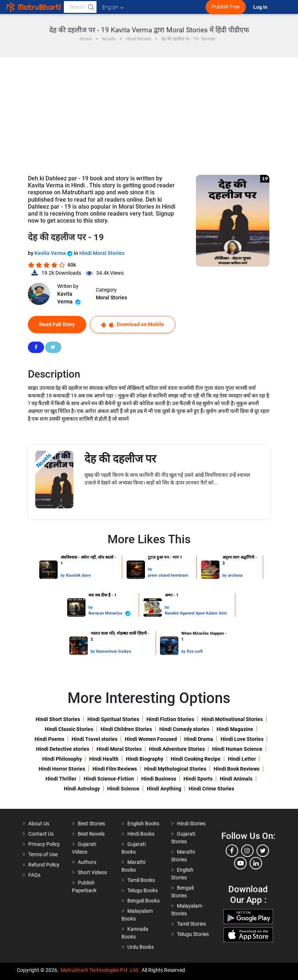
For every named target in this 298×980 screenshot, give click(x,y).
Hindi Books (141, 834)
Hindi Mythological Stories (175, 769)
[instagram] (247, 851)
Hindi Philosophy (62, 759)
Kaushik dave (78, 575)
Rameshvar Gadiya (114, 651)
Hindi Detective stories (63, 749)
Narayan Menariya (110, 614)
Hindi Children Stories (126, 729)
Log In (261, 7)
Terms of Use (43, 854)
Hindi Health (104, 759)
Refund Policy (44, 865)
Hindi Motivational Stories (232, 719)
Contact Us (41, 834)
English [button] (113, 7)
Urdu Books (141, 947)
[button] (91, 7)
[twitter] (263, 851)
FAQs (34, 875)
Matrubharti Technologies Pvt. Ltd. (100, 970)
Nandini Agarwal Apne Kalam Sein (196, 613)
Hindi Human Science (237, 749)
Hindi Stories (191, 824)
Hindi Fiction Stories (170, 719)
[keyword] (80, 7)
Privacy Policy (44, 844)
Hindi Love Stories (242, 739)
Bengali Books (143, 901)
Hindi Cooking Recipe (196, 759)
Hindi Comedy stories (184, 729)
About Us (39, 824)
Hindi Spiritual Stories (113, 719)
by (63, 575)
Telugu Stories (193, 934)
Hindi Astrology (82, 789)
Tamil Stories (191, 924)
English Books (143, 824)
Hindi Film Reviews (115, 769)
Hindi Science (123, 789)
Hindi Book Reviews (237, 769)
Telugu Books (143, 890)
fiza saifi (195, 651)
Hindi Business (159, 779)
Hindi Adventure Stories (177, 749)
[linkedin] (256, 863)
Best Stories (91, 824)
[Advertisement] (149, 112)
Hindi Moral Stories (102, 253)
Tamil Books (141, 880)
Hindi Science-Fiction (109, 779)
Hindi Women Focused (151, 739)
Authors (87, 862)
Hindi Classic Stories (69, 729)
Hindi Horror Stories (62, 769)
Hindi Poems (49, 739)
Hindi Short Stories (58, 719)
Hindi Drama (199, 739)
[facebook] (232, 851)
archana (235, 575)
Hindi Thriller (61, 779)
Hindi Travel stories (95, 739)
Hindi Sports (198, 779)
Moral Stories (111, 298)
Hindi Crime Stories (211, 789)
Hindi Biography (145, 759)
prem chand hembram (168, 575)
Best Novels (91, 834)
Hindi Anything (164, 789)
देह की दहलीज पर (120, 459)
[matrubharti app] (171, 7)
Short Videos (92, 872)
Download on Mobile (133, 325)
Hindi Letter (242, 759)
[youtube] (240, 863)
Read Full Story (57, 324)
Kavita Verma (54, 253)
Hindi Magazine (235, 729)
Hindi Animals (236, 779)
